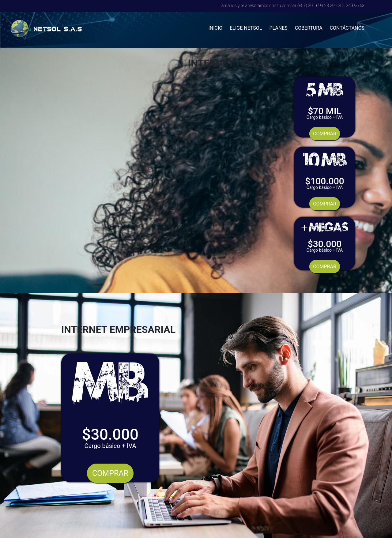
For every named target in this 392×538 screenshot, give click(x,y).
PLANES (278, 28)
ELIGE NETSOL (246, 28)
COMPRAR (325, 134)
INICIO (215, 28)
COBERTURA (309, 28)
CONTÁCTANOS (347, 28)
